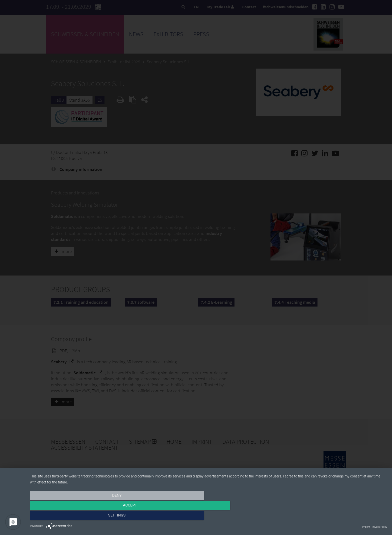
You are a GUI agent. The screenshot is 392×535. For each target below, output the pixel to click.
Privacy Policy (379, 527)
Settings (333, 517)
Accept (208, 517)
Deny (83, 517)
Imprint (366, 527)
